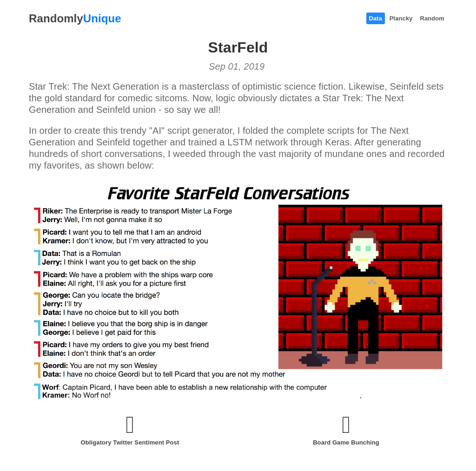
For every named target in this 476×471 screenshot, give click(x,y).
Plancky (401, 18)
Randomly (75, 18)
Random (432, 18)
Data (376, 18)
